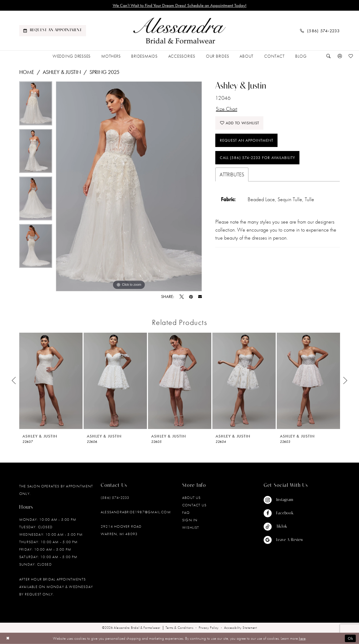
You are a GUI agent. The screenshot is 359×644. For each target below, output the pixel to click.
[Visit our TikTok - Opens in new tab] (283, 527)
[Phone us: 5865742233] (320, 31)
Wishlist (191, 527)
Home (27, 72)
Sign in (190, 520)
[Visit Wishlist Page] (351, 56)
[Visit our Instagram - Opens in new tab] (283, 500)
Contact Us (194, 505)
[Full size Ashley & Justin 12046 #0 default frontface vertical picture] (129, 186)
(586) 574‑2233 (115, 498)
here (302, 638)
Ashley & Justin (62, 72)
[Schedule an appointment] (53, 31)
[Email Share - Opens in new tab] (200, 297)
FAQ (186, 512)
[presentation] (51, 381)
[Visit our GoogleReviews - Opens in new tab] (283, 540)
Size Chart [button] (227, 109)
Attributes (232, 174)
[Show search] (329, 56)
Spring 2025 (104, 72)
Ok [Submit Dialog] (350, 638)
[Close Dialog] (8, 638)
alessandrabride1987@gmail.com (136, 512)
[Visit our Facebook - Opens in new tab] (283, 513)
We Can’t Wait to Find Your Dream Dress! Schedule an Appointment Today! (180, 5)
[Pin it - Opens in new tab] (191, 297)
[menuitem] (53, 31)
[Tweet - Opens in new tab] (182, 297)
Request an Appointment (247, 140)
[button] (340, 56)
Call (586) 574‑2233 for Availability (257, 158)
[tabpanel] (36, 105)
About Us (192, 498)
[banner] (179, 31)
